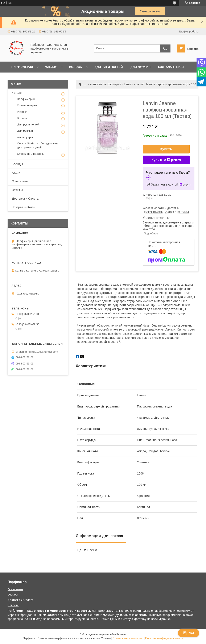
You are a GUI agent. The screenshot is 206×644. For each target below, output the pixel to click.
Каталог (17, 93)
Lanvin (128, 84)
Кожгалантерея (171, 67)
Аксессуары (25, 137)
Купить (166, 149)
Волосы (76, 67)
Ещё (15, 78)
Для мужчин (140, 67)
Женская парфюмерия (105, 84)
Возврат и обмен (23, 207)
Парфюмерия (22, 67)
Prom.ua (121, 635)
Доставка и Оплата (25, 199)
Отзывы (17, 190)
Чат (189, 633)
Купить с (166, 160)
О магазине (20, 181)
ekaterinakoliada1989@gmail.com (37, 352)
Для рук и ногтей (109, 67)
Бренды (17, 164)
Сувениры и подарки (31, 154)
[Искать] (165, 48)
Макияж (51, 67)
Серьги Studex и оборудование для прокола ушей (38, 145)
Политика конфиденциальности (164, 638)
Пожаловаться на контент (128, 638)
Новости (13, 605)
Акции (16, 173)
